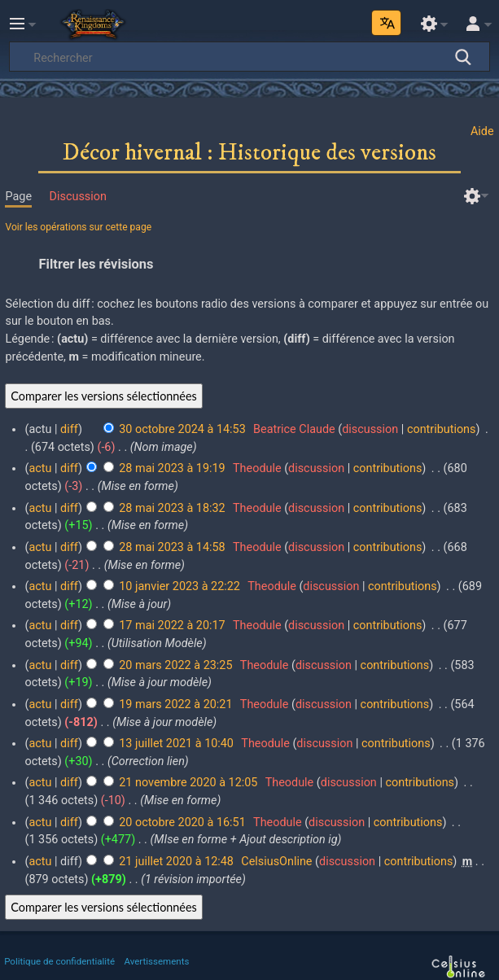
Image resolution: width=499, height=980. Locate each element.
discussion (370, 429)
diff (69, 429)
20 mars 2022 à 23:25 (175, 665)
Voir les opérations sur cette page (78, 227)
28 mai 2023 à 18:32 (172, 508)
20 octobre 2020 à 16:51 (182, 822)
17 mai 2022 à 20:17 (172, 626)
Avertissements (157, 961)
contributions (442, 429)
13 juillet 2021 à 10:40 (176, 744)
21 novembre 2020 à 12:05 (188, 783)
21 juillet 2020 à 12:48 (176, 862)
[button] (249, 264)
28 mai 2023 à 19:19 (172, 468)
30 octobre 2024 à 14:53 (182, 429)
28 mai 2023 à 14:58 (172, 547)
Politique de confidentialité (59, 961)
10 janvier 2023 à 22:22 (179, 586)
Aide (482, 131)
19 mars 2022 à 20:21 (175, 704)
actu (40, 468)
